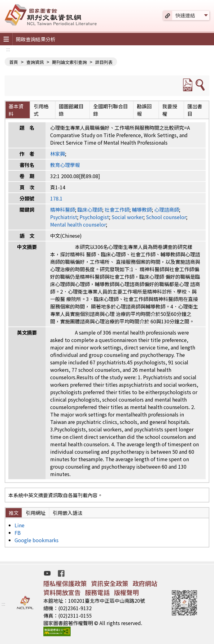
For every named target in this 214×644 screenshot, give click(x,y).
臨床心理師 (90, 209)
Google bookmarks (37, 540)
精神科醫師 (63, 209)
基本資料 (16, 110)
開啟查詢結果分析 (36, 39)
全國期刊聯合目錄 (111, 110)
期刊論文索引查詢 (69, 62)
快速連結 (185, 15)
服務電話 (97, 592)
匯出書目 (195, 110)
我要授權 (170, 110)
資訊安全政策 (110, 583)
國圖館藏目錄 (71, 110)
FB (18, 533)
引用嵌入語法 (68, 513)
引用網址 (36, 513)
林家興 (58, 154)
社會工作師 (117, 209)
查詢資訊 (35, 62)
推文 (14, 513)
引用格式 (41, 110)
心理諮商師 (167, 209)
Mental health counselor (78, 224)
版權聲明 (126, 592)
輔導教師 (142, 209)
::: (8, 49)
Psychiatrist (64, 217)
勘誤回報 (144, 110)
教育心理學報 (65, 165)
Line (20, 525)
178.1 (56, 198)
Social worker (127, 217)
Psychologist (94, 217)
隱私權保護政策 (65, 583)
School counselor (166, 217)
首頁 (14, 62)
